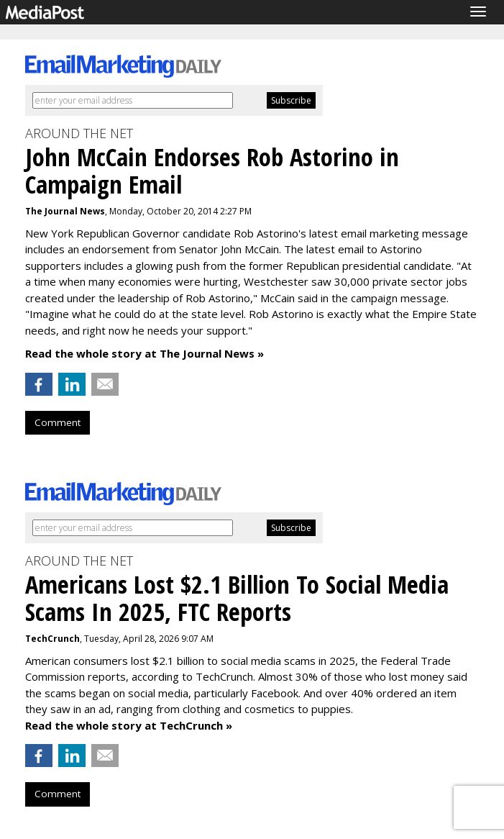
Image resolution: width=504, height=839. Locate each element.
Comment (58, 422)
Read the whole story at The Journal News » (145, 353)
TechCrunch (52, 639)
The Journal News (65, 211)
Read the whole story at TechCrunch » (129, 725)
